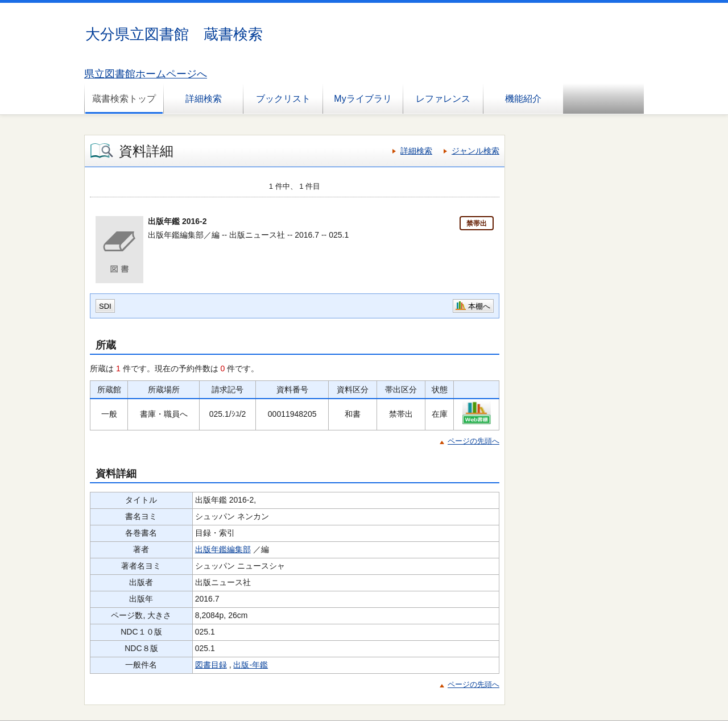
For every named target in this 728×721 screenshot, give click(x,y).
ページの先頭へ (473, 441)
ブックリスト (283, 99)
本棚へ (479, 306)
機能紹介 (523, 99)
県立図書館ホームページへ (146, 74)
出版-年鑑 (251, 665)
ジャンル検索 (475, 151)
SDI (105, 306)
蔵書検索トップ (124, 99)
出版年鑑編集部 (223, 549)
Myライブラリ (363, 99)
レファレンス (443, 99)
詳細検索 (204, 99)
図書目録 (211, 665)
